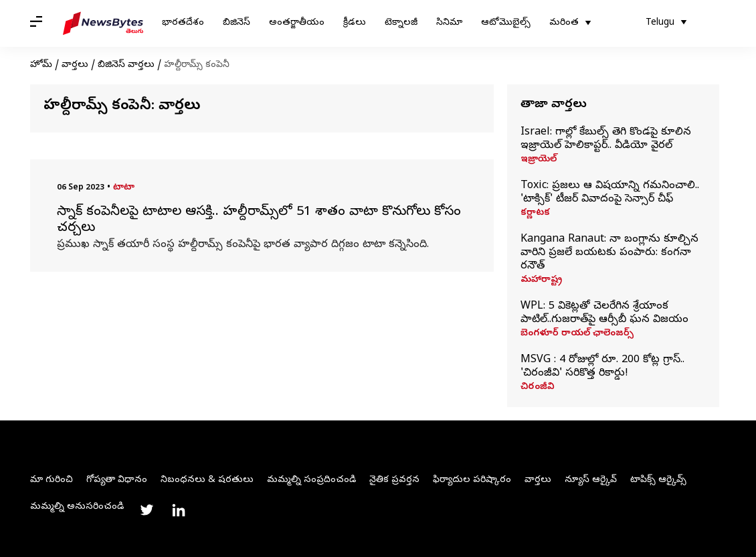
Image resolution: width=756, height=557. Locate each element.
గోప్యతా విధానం (117, 480)
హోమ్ (41, 65)
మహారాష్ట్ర (541, 281)
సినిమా (449, 23)
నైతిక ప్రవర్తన (394, 480)
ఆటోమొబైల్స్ (506, 23)
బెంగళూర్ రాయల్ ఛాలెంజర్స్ (577, 334)
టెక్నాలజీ (401, 23)
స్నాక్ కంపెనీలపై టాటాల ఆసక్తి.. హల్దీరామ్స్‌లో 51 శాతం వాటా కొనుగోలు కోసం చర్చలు (259, 221)
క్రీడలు (355, 23)
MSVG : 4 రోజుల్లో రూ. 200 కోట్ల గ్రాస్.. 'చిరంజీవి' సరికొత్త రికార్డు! (602, 367)
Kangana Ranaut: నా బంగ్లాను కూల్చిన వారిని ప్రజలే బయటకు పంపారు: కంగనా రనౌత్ (609, 253)
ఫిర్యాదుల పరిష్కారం (472, 480)
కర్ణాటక (535, 214)
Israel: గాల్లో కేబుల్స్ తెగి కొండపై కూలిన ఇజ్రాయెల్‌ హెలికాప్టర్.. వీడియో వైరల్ (606, 139)
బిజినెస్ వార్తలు (126, 65)
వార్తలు (75, 65)
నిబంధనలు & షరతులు (207, 480)
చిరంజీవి (538, 388)
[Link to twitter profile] (147, 510)
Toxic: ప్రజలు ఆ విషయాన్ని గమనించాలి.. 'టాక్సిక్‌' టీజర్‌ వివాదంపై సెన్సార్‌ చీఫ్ (610, 193)
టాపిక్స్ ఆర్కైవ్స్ (658, 480)
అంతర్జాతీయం (297, 23)
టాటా (124, 188)
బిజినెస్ (237, 23)
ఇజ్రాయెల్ (539, 160)
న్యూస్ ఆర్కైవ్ (591, 480)
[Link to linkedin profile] (179, 510)
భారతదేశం (183, 23)
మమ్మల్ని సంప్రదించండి (311, 480)
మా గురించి (52, 480)
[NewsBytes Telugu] (103, 23)
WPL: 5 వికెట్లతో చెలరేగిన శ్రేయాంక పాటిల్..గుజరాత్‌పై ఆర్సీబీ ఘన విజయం (604, 313)
